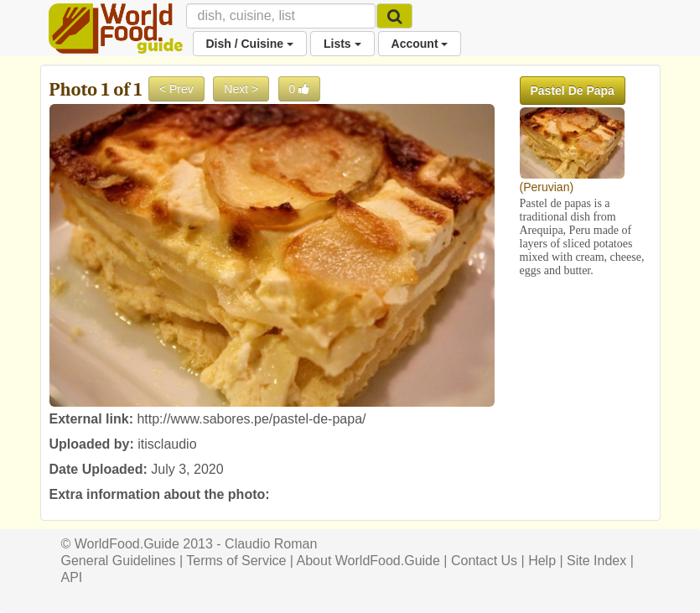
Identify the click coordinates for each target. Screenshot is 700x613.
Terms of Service (236, 561)
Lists (342, 44)
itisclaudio (167, 444)
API (72, 577)
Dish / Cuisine (250, 44)
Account (420, 44)
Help (542, 561)
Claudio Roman (271, 544)
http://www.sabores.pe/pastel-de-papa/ (251, 419)
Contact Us (484, 561)
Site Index (596, 561)
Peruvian (546, 187)
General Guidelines (119, 561)
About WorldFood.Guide (368, 561)
